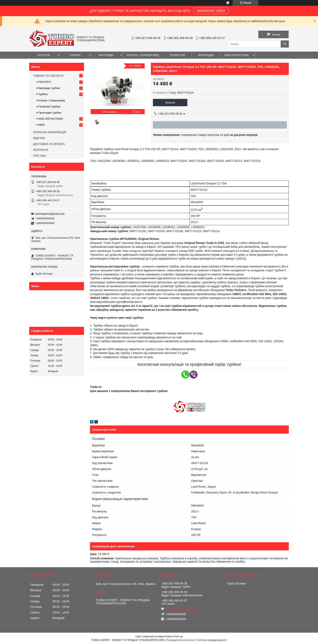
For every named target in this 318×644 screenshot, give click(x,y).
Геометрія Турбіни (49, 107)
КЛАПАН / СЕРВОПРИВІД (143, 55)
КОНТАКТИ (41, 150)
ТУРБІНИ (75, 55)
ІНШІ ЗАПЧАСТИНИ (236, 55)
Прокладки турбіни (50, 113)
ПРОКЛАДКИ (206, 55)
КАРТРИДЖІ (106, 55)
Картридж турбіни (49, 88)
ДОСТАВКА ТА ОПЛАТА (49, 144)
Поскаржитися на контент (180, 640)
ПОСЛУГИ (44, 55)
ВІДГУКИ (39, 138)
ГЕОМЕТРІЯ (177, 55)
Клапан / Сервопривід (52, 100)
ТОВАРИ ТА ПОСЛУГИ (48, 76)
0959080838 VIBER (211, 11)
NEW (41, 125)
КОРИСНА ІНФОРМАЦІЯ (50, 132)
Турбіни (43, 94)
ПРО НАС (40, 156)
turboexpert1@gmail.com (50, 214)
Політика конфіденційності (212, 640)
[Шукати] (285, 44)
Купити (170, 102)
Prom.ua (178, 636)
